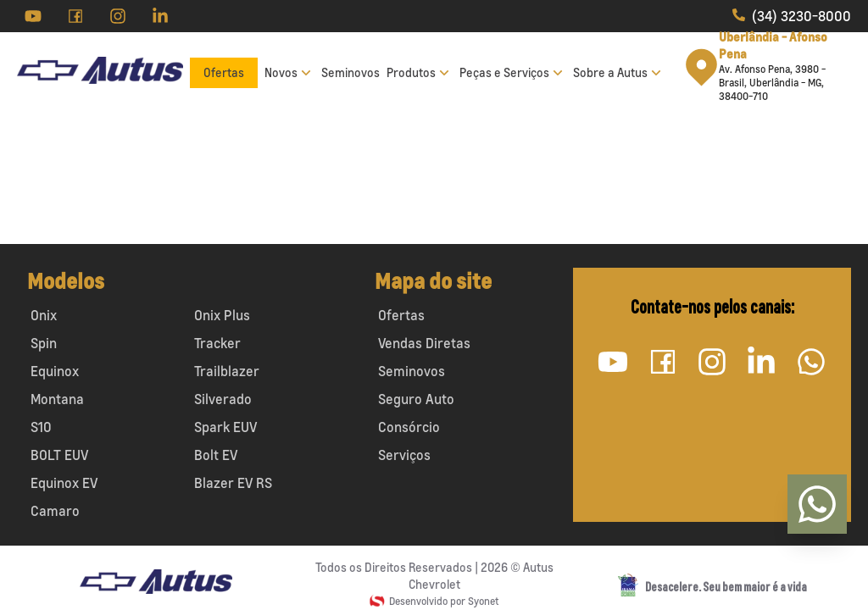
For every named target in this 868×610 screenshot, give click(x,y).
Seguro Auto (416, 399)
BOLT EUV (59, 455)
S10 (41, 427)
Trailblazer (227, 371)
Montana (57, 399)
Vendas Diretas (424, 343)
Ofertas (224, 72)
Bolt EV (216, 455)
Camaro (55, 511)
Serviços (404, 455)
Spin (44, 343)
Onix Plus (222, 315)
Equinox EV (64, 483)
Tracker (217, 343)
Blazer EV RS (233, 483)
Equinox (55, 371)
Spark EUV (225, 427)
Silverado (223, 399)
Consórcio (409, 427)
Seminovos (351, 72)
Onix (44, 315)
